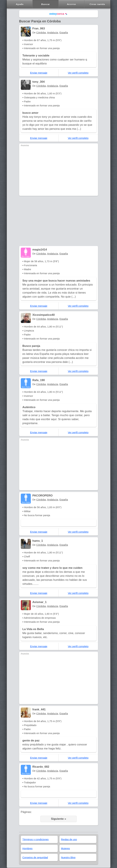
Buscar (46, 4)
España (64, 32)
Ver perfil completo (78, 73)
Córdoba (41, 32)
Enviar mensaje (39, 73)
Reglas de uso (69, 839)
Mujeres (65, 848)
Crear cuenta (97, 4)
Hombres (28, 848)
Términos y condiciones (36, 839)
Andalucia (53, 32)
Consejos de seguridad (35, 857)
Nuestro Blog (68, 857)
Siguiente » (58, 819)
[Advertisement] (59, 171)
